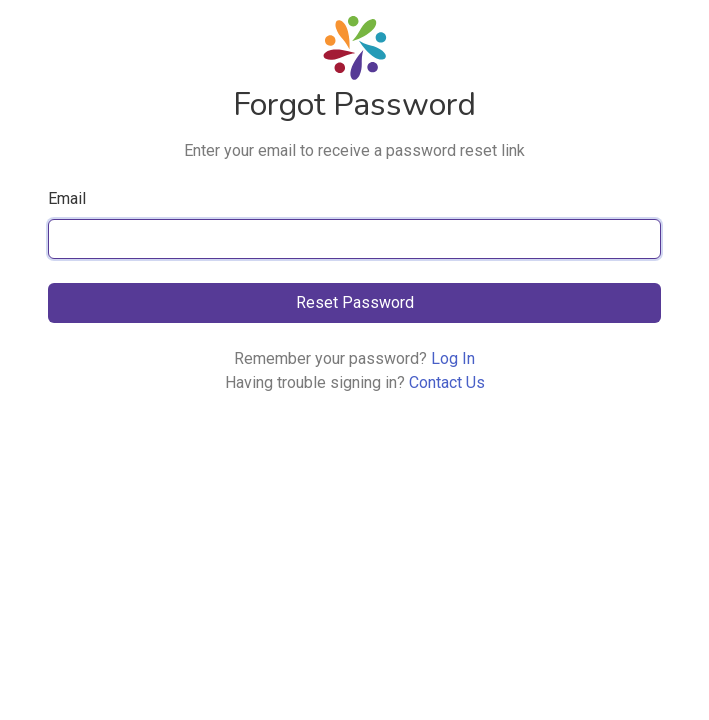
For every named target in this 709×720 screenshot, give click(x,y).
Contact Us (447, 382)
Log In (453, 358)
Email (67, 198)
